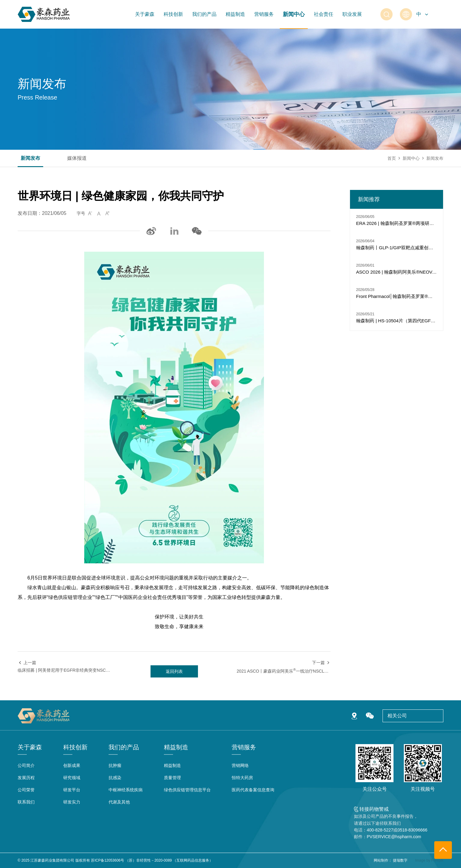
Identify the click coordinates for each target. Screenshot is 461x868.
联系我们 (26, 802)
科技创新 (173, 14)
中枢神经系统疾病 (126, 790)
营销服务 (264, 14)
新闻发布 (30, 158)
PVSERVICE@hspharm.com (394, 837)
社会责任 (324, 14)
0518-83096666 (412, 830)
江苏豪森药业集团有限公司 (52, 860)
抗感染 (115, 778)
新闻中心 (294, 14)
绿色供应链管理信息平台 (187, 790)
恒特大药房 (242, 778)
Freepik (437, 860)
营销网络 (240, 765)
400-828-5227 (380, 830)
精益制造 (235, 14)
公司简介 (26, 765)
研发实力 (72, 802)
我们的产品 (204, 14)
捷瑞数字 (400, 860)
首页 (392, 158)
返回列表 (174, 671)
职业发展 (352, 14)
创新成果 (72, 765)
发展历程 (26, 778)
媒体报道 (77, 158)
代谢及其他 (119, 802)
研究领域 (72, 778)
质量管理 (172, 778)
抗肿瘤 (115, 765)
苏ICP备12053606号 (107, 860)
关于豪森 (145, 14)
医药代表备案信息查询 (253, 790)
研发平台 (72, 790)
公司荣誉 (26, 790)
